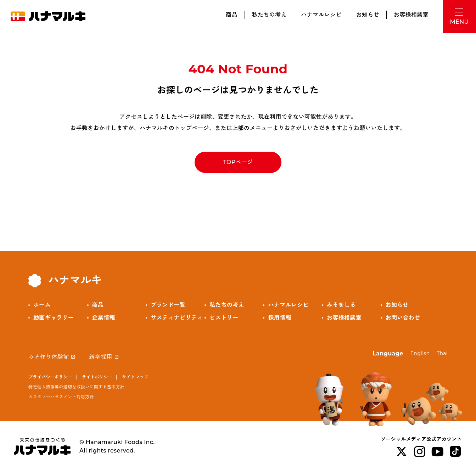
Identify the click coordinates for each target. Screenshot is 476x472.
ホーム (42, 305)
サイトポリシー (97, 377)
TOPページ (238, 162)
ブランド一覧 (168, 305)
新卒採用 (100, 357)
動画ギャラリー (54, 318)
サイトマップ (135, 377)
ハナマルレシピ (321, 15)
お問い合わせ (403, 318)
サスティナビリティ (177, 318)
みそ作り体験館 (49, 357)
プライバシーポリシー (50, 377)
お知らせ (368, 15)
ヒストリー (224, 318)
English (420, 353)
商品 (232, 15)
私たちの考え (269, 15)
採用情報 (279, 318)
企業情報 (104, 318)
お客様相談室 (411, 15)
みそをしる (341, 305)
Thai (442, 353)
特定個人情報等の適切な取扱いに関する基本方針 (76, 387)
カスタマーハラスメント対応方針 (61, 397)
